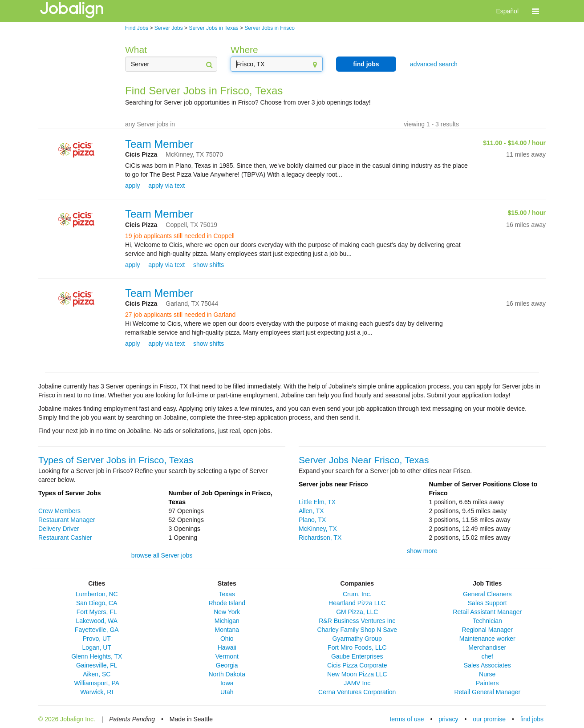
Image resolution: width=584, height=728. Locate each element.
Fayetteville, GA (97, 630)
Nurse (487, 674)
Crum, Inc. (357, 594)
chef (487, 656)
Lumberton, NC (97, 594)
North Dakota (227, 674)
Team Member (159, 144)
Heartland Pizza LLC (357, 603)
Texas (227, 594)
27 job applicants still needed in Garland (180, 315)
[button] (535, 11)
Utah (227, 692)
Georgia (227, 665)
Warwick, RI (97, 692)
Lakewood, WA (97, 621)
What (136, 50)
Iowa (227, 683)
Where (244, 50)
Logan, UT (97, 647)
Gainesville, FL (97, 665)
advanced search (434, 64)
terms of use (407, 719)
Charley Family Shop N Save (357, 630)
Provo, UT (97, 639)
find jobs (366, 64)
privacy (448, 719)
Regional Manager (487, 630)
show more (422, 551)
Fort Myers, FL (97, 612)
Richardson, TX (320, 538)
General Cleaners (487, 594)
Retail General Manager (487, 692)
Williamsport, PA (97, 683)
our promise (489, 719)
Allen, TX (311, 511)
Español (507, 11)
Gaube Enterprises (357, 656)
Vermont (227, 656)
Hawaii (227, 647)
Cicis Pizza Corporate (357, 665)
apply (132, 186)
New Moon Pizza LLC (357, 674)
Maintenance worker (487, 639)
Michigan (227, 621)
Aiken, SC (97, 674)
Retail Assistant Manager (487, 612)
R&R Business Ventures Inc (357, 621)
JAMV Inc (357, 683)
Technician (487, 621)
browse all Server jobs (162, 555)
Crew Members (59, 511)
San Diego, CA (97, 603)
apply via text (166, 186)
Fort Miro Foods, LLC (357, 647)
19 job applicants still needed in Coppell (180, 236)
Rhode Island (227, 603)
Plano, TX (312, 520)
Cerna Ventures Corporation (357, 692)
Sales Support (487, 603)
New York (227, 612)
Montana (227, 630)
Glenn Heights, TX (97, 656)
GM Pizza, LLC (357, 612)
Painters (487, 683)
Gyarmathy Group (357, 639)
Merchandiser (487, 647)
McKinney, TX (318, 529)
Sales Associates (487, 665)
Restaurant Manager (67, 520)
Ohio (227, 639)
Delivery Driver (59, 529)
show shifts (209, 265)
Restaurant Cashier (65, 538)
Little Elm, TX (317, 502)
